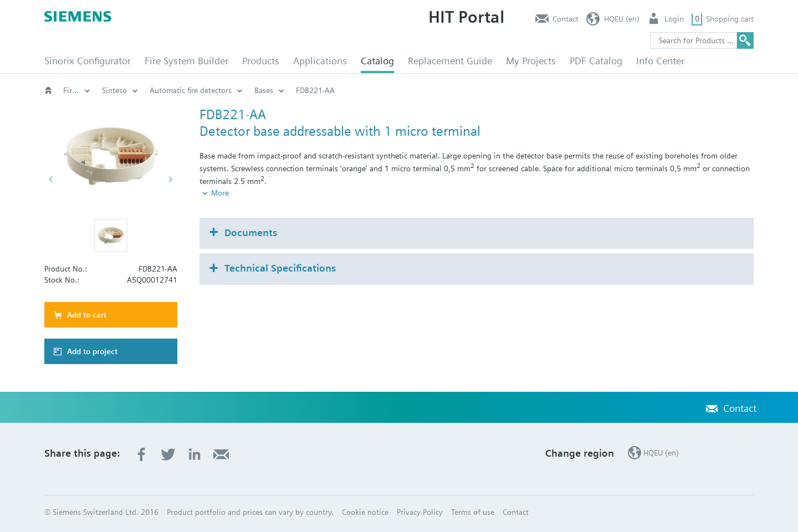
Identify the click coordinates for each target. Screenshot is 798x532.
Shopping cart (730, 19)
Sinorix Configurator (88, 61)
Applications (320, 61)
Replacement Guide (450, 61)
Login (674, 19)
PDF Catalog (596, 61)
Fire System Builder (186, 61)
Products (261, 61)
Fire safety (81, 90)
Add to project (92, 351)
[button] (111, 236)
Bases (510, 90)
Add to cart (87, 315)
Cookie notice (365, 512)
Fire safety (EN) (196, 90)
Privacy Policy (420, 512)
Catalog (377, 61)
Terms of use (473, 512)
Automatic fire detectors (437, 90)
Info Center (660, 61)
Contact (566, 19)
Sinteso (360, 90)
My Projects (531, 61)
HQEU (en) (622, 19)
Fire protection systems (285, 90)
